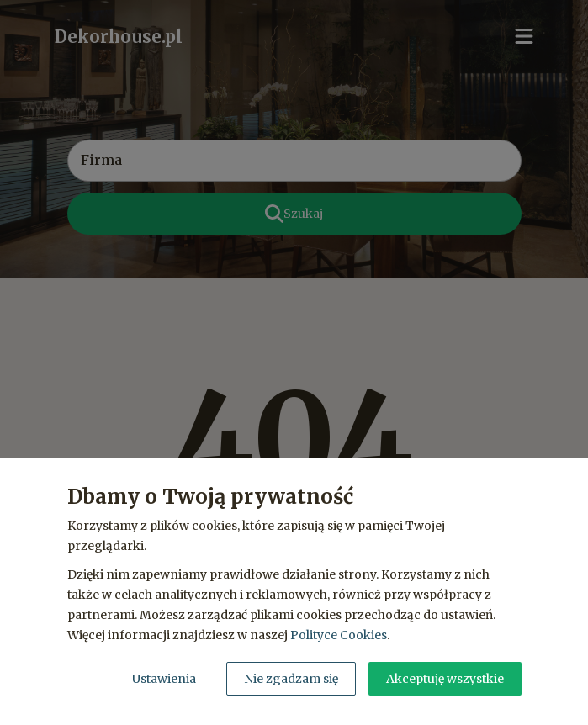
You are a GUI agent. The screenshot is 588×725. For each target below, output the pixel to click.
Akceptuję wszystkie (445, 679)
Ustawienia (164, 679)
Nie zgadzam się (291, 679)
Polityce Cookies (339, 635)
